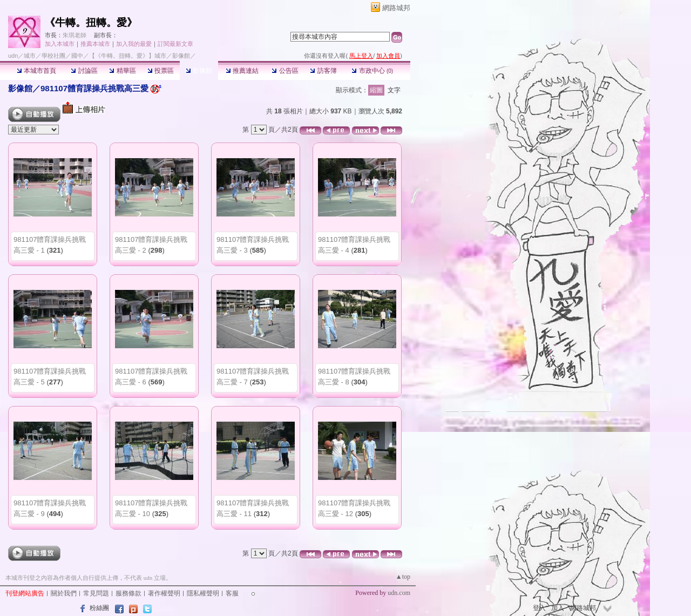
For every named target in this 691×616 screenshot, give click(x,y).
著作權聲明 (164, 593)
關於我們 (64, 593)
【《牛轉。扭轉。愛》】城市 (128, 56)
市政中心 (372, 71)
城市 (30, 56)
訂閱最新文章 (175, 44)
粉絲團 (99, 608)
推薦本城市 (95, 44)
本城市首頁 (36, 71)
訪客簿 (323, 71)
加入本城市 (60, 44)
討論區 (84, 71)
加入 (558, 608)
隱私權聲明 (203, 593)
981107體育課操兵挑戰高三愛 (94, 88)
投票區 (161, 71)
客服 (232, 593)
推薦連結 (242, 71)
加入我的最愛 (134, 44)
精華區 (122, 71)
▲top (403, 577)
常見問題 (96, 593)
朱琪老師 (74, 35)
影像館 (199, 71)
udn (13, 56)
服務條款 (128, 593)
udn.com (399, 593)
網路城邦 (396, 8)
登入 (539, 608)
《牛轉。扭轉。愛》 (91, 22)
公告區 (285, 71)
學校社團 (53, 56)
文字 (394, 90)
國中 (77, 56)
